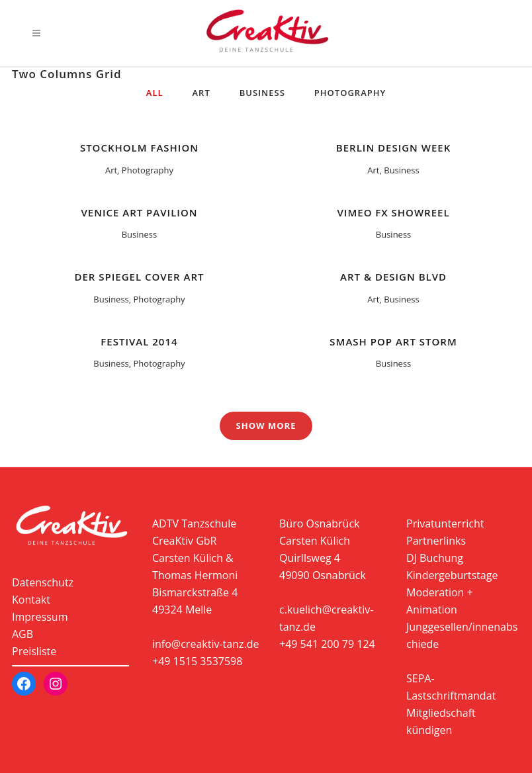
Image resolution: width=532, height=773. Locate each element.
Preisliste (34, 651)
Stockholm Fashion (139, 148)
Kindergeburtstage (452, 575)
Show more (266, 426)
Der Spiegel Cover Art (139, 277)
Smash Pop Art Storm (393, 341)
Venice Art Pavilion (139, 212)
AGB (22, 634)
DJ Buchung (435, 558)
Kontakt (31, 600)
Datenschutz (43, 582)
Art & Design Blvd (393, 277)
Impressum (40, 617)
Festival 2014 (139, 341)
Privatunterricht (445, 523)
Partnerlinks (436, 541)
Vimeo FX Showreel (394, 212)
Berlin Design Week (393, 148)
